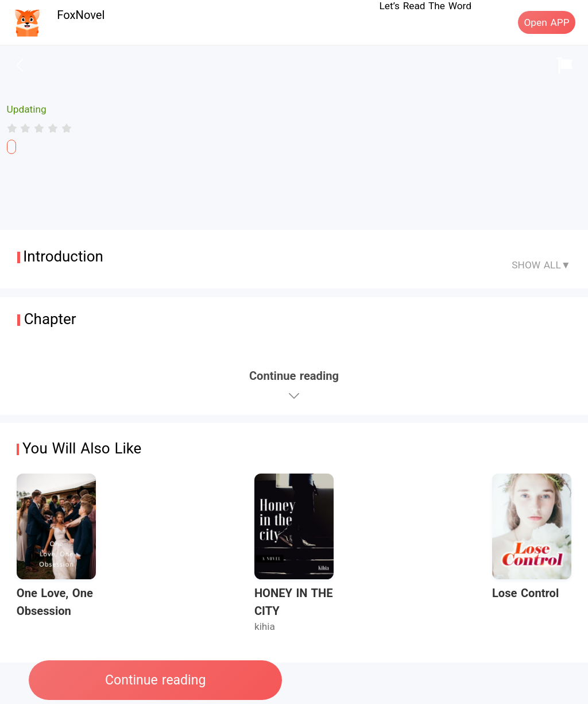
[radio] (14, 128)
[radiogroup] (39, 128)
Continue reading (155, 680)
